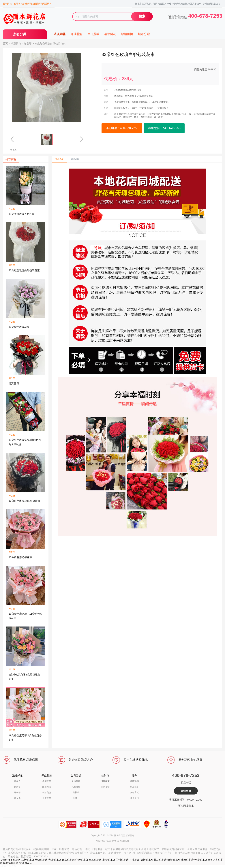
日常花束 (105, 781)
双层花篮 (47, 787)
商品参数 (75, 159)
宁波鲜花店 (26, 863)
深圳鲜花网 (174, 860)
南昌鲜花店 (95, 860)
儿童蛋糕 (76, 787)
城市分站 (144, 34)
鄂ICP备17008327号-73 (108, 841)
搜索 (142, 16)
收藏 (13, 150)
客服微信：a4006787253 (164, 128)
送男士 (76, 798)
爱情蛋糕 (76, 781)
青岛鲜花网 (68, 860)
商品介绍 (59, 159)
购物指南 (134, 781)
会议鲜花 (110, 34)
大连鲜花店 (55, 860)
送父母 (17, 798)
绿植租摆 (127, 34)
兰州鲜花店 (122, 860)
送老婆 (28, 44)
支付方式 (134, 792)
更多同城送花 (186, 806)
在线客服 (186, 791)
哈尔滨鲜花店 (11, 863)
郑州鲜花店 (28, 860)
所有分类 (20, 34)
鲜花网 (17, 860)
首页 (5, 44)
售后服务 (134, 787)
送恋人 (17, 781)
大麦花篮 (47, 798)
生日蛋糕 (93, 34)
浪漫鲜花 (60, 34)
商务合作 (134, 798)
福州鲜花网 (147, 860)
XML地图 (124, 841)
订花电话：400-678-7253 (122, 128)
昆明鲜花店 (41, 860)
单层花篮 (47, 781)
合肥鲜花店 (82, 860)
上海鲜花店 (109, 860)
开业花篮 (76, 34)
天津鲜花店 (201, 860)
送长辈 (17, 792)
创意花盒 (105, 787)
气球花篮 (47, 792)
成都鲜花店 (187, 860)
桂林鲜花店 (160, 860)
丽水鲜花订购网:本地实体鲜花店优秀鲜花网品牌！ (27, 4)
